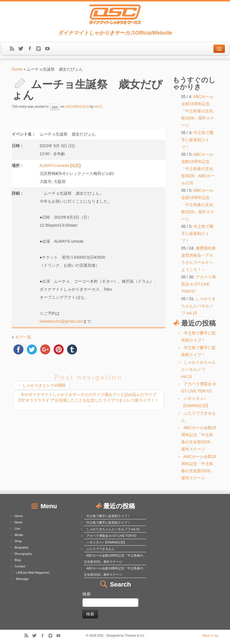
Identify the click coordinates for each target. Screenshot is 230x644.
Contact (20, 566)
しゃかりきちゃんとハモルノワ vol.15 (198, 306)
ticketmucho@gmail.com (61, 321)
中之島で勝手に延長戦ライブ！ (197, 140)
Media (19, 535)
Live (55, 107)
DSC (101, 635)
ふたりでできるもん (101, 549)
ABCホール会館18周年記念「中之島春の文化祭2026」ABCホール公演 (198, 169)
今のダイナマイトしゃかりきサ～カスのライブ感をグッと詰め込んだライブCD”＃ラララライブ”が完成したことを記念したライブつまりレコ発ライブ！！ (88, 400)
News (19, 522)
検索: (87, 594)
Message (22, 579)
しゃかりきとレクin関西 (42, 385)
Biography (22, 547)
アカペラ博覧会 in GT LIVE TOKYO (198, 284)
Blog (18, 560)
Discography (23, 554)
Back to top (210, 635)
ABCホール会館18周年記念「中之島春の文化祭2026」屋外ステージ (198, 111)
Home (17, 69)
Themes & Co (134, 635)
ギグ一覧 (23, 337)
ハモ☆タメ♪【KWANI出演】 (106, 542)
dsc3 (98, 107)
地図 (75, 166)
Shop (18, 541)
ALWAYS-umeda (54, 166)
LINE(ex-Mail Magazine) (33, 573)
